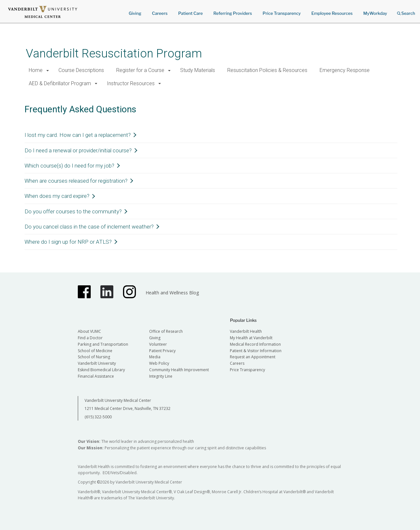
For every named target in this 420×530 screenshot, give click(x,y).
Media (155, 357)
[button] (48, 71)
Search (406, 11)
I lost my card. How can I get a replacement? (78, 135)
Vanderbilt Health (246, 331)
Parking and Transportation (103, 344)
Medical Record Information (255, 344)
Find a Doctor (90, 338)
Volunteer (158, 344)
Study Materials (198, 70)
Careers (160, 13)
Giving (135, 13)
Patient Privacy (162, 351)
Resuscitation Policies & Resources (267, 70)
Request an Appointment (253, 357)
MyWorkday (375, 13)
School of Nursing (94, 357)
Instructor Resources (131, 83)
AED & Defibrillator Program (60, 83)
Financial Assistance (96, 376)
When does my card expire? (57, 196)
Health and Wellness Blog (172, 293)
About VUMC (89, 331)
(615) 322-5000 (98, 417)
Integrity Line (161, 376)
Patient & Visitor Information (256, 351)
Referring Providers (233, 13)
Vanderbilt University (97, 363)
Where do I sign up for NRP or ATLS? (68, 242)
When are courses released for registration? (76, 181)
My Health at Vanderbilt (251, 338)
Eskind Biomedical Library (101, 370)
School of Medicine (95, 351)
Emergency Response (345, 70)
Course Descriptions (81, 70)
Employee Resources (332, 13)
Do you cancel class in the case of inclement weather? (89, 227)
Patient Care (190, 13)
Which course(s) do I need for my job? (69, 166)
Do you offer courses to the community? (73, 211)
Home (36, 70)
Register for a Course (140, 70)
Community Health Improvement (179, 370)
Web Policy (159, 363)
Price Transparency (282, 13)
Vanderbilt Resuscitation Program (114, 53)
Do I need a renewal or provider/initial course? (78, 150)
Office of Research (166, 331)
